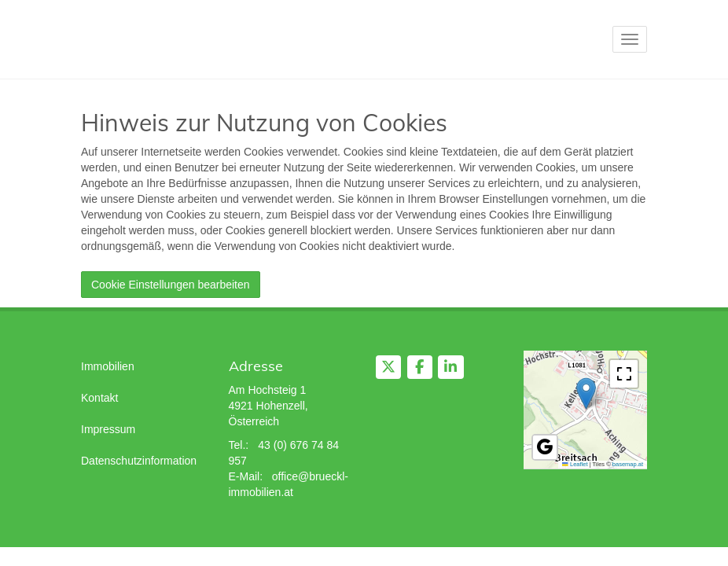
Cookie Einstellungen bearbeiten (171, 285)
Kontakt (99, 398)
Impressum (108, 429)
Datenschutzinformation (139, 461)
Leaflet (575, 464)
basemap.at (628, 464)
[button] (586, 393)
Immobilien (108, 366)
